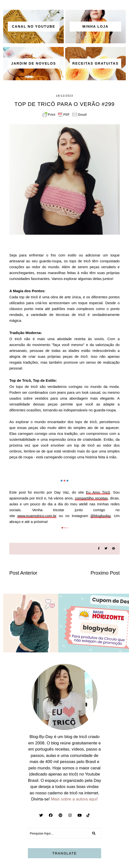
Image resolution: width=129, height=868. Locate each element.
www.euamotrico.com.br (37, 516)
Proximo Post (105, 573)
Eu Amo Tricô (98, 492)
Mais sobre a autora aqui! (75, 799)
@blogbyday (101, 516)
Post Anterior (23, 573)
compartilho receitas (91, 498)
